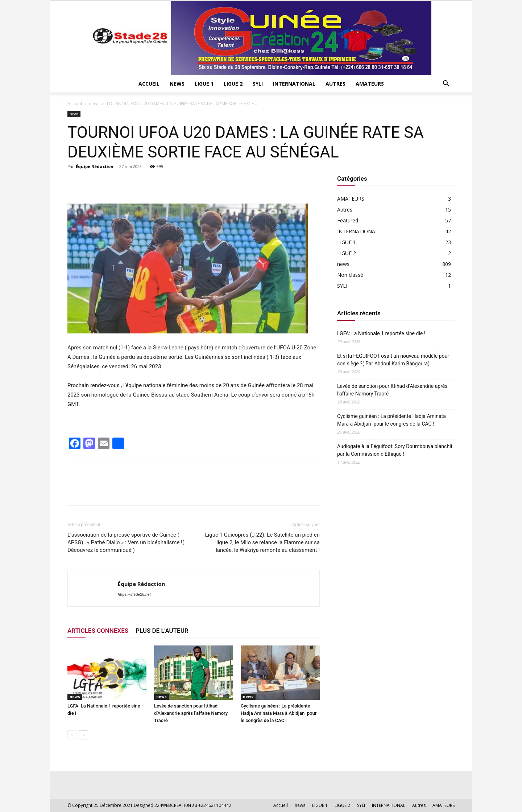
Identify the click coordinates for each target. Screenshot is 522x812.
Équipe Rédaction (95, 166)
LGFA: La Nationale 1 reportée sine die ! (381, 333)
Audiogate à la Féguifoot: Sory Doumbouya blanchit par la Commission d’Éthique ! (395, 450)
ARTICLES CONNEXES (98, 631)
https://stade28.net (134, 594)
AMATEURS (370, 84)
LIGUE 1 (204, 84)
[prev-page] (72, 735)
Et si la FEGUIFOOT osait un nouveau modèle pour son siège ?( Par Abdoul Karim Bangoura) (393, 360)
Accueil (149, 84)
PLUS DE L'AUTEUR (162, 631)
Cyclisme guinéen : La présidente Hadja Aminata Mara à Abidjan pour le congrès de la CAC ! (279, 713)
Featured (348, 220)
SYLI (258, 84)
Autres (335, 84)
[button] (446, 84)
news (177, 84)
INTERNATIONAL (294, 84)
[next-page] (84, 735)
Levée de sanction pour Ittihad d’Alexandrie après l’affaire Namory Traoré (191, 713)
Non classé (350, 275)
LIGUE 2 (233, 84)
